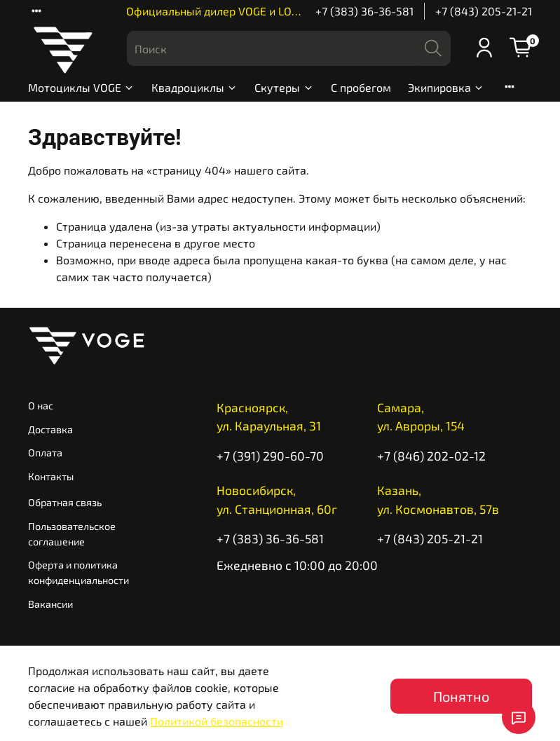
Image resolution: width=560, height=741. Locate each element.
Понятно (461, 696)
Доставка (50, 429)
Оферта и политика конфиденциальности (78, 572)
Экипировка (446, 87)
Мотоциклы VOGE (81, 87)
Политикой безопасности (217, 721)
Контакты (51, 476)
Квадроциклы (194, 87)
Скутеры (284, 87)
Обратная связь (65, 502)
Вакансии (50, 604)
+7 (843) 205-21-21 (484, 11)
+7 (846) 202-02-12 (431, 456)
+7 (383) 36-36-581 (364, 11)
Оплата (45, 453)
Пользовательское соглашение (72, 534)
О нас (41, 406)
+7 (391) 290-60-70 (270, 456)
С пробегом (361, 87)
